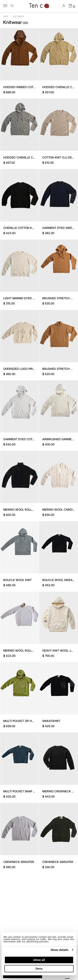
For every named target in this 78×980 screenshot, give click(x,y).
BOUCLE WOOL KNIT (17, 580)
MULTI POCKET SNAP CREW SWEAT (28, 791)
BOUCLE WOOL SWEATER (60, 580)
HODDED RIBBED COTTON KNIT (25, 87)
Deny (39, 969)
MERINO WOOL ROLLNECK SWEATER (29, 510)
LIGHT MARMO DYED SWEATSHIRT (27, 298)
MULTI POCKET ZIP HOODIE (22, 721)
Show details (60, 950)
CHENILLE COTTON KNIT (20, 228)
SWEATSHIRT (51, 721)
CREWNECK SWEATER (19, 862)
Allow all (39, 960)
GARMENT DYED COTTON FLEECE (26, 439)
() (25, 23)
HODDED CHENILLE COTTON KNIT (27, 157)
